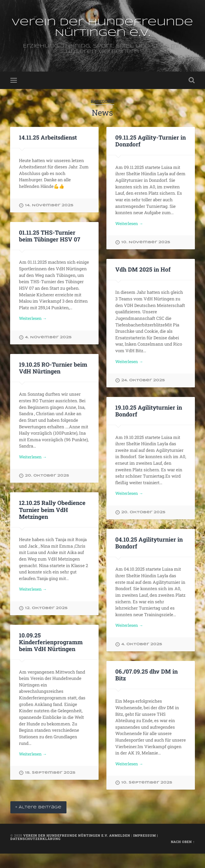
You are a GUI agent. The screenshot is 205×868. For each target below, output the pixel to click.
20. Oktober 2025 (47, 488)
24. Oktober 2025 (143, 393)
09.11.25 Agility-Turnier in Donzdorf (150, 152)
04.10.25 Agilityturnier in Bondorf (149, 556)
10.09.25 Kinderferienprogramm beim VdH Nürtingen (51, 655)
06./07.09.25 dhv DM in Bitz (146, 688)
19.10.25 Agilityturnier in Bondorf (149, 423)
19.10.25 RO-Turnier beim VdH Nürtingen (53, 380)
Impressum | (146, 850)
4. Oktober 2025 (142, 658)
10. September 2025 (147, 797)
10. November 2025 (146, 254)
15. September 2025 (50, 786)
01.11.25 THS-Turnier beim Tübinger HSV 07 (50, 247)
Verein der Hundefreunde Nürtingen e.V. (102, 34)
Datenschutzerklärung (36, 853)
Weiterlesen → (130, 235)
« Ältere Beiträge (40, 822)
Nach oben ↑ (183, 856)
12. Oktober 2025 (46, 621)
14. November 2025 (49, 217)
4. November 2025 (48, 349)
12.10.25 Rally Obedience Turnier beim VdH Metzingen (52, 522)
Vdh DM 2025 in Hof (143, 281)
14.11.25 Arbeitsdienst (48, 149)
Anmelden (120, 850)
